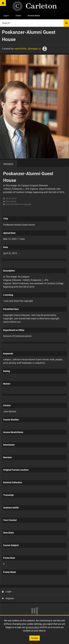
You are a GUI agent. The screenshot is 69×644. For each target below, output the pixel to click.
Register (8, 598)
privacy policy (33, 627)
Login (7, 591)
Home (18, 15)
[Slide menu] (3, 3)
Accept (34, 638)
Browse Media (34, 15)
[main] (34, 324)
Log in (6, 15)
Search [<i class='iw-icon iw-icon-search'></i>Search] (66, 23)
